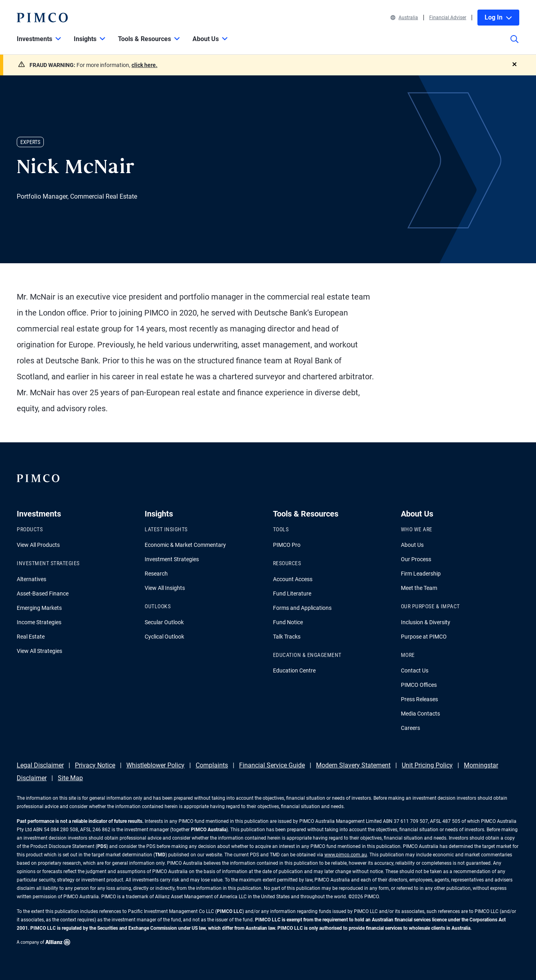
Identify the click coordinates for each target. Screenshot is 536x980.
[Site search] (514, 45)
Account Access (293, 579)
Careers (410, 728)
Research (156, 574)
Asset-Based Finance (43, 594)
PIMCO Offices (419, 685)
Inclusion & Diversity (426, 622)
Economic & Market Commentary (185, 545)
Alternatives (31, 579)
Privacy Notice (95, 765)
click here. (144, 65)
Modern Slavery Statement (353, 765)
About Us (412, 545)
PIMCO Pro (287, 545)
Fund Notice (288, 622)
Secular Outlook (164, 622)
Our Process (416, 559)
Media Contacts (420, 714)
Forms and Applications (302, 608)
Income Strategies (39, 622)
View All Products (38, 545)
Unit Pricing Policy (427, 765)
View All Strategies (39, 651)
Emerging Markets (39, 608)
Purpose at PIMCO (424, 637)
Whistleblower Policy (155, 765)
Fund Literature (292, 594)
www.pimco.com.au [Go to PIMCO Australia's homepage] (346, 855)
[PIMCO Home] (42, 18)
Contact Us (415, 670)
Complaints (212, 765)
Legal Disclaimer (40, 765)
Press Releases (419, 699)
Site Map (70, 778)
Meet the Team (419, 588)
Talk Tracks (287, 637)
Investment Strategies (172, 559)
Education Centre (294, 670)
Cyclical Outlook (164, 637)
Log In (498, 17)
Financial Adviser (448, 18)
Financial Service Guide (272, 765)
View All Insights (165, 588)
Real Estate (31, 637)
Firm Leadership (421, 574)
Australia (404, 18)
